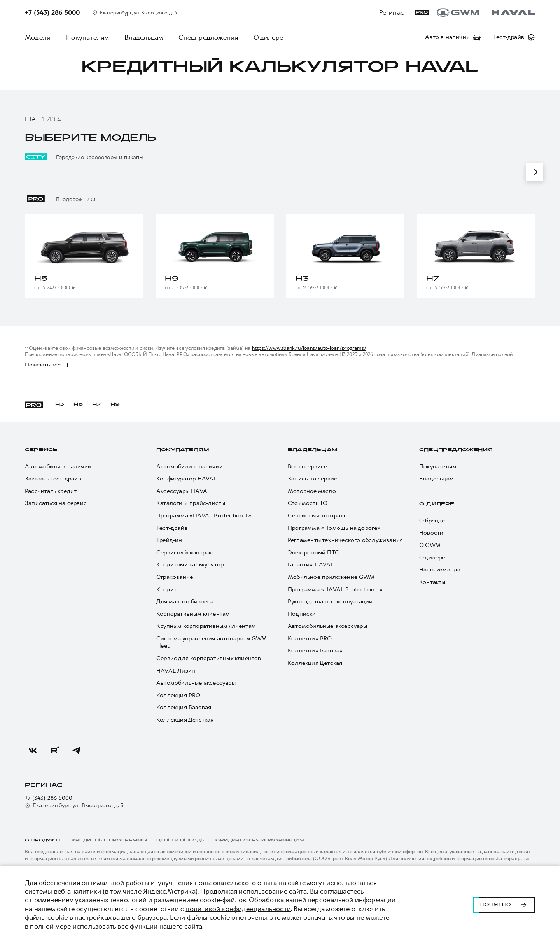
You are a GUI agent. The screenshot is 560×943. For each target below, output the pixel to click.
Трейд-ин (169, 540)
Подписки (302, 614)
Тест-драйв (172, 528)
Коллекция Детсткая (185, 720)
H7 (97, 405)
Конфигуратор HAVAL (187, 479)
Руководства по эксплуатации (330, 602)
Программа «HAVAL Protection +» (204, 516)
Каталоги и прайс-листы (191, 503)
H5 (78, 405)
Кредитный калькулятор (190, 565)
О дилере (268, 37)
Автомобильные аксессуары (196, 683)
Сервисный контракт (185, 553)
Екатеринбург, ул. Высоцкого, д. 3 (74, 805)
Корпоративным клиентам (193, 614)
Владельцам (144, 37)
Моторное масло (312, 491)
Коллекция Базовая (184, 707)
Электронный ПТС (313, 553)
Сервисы (42, 450)
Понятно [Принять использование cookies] (504, 904)
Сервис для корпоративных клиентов (209, 658)
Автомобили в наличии (58, 467)
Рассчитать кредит (51, 491)
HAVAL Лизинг (177, 671)
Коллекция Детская (315, 663)
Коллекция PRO (178, 695)
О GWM (430, 545)
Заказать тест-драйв (53, 479)
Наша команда (440, 570)
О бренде (432, 521)
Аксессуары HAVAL (183, 491)
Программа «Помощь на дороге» (334, 528)
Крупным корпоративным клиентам (206, 626)
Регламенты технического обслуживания (345, 540)
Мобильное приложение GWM (331, 577)
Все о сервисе (308, 467)
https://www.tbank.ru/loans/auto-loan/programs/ (309, 348)
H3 (60, 405)
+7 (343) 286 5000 (49, 798)
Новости (431, 533)
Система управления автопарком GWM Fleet (212, 642)
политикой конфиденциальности (238, 909)
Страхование (175, 577)
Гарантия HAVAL (311, 565)
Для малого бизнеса (185, 602)
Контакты (432, 582)
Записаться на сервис (56, 503)
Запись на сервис (312, 479)
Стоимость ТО (308, 503)
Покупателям (87, 37)
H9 (115, 405)
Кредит (166, 590)
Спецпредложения (208, 37)
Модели (38, 37)
